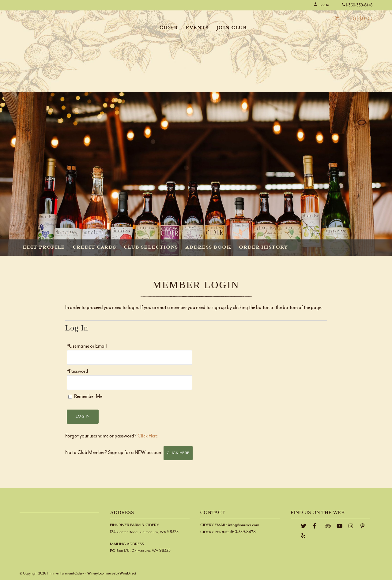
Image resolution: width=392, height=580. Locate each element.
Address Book (208, 248)
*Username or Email (87, 346)
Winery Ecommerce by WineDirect (112, 573)
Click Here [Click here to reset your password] (148, 436)
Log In (321, 5)
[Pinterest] (363, 526)
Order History (263, 248)
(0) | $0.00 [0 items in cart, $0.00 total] (349, 19)
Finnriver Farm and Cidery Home (57, 27)
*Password (77, 371)
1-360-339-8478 (357, 5)
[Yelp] (303, 536)
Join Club (232, 28)
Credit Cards (94, 248)
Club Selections (151, 248)
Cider (169, 28)
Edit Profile (44, 248)
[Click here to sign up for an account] (178, 453)
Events (197, 28)
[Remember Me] (70, 397)
